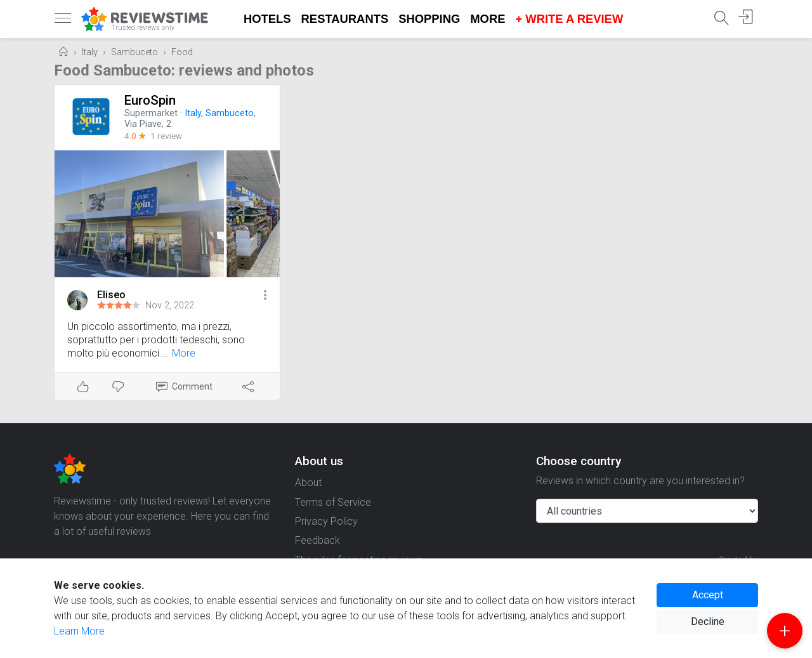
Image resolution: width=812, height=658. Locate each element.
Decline (708, 622)
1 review (166, 136)
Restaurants (345, 19)
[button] (265, 296)
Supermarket (151, 113)
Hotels (267, 19)
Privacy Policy (326, 521)
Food (182, 52)
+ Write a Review (569, 19)
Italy (90, 52)
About (308, 483)
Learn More (79, 631)
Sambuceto (134, 52)
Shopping (429, 19)
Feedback (318, 540)
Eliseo (111, 295)
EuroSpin (150, 100)
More (488, 19)
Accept (708, 595)
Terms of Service (333, 502)
